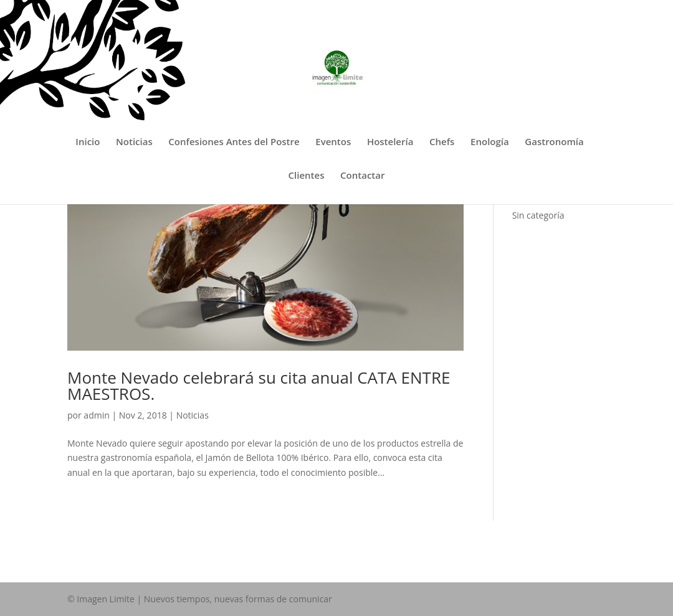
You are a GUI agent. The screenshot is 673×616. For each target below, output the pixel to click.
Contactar (362, 176)
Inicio (88, 142)
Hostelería (390, 142)
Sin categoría (538, 215)
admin (96, 415)
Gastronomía (554, 142)
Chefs (442, 142)
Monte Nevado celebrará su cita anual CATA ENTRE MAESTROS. (259, 386)
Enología (490, 142)
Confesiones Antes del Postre (234, 142)
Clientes (307, 176)
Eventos (333, 142)
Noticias (134, 142)
